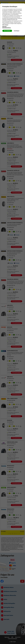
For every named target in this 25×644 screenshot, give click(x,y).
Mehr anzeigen (6, 25)
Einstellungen (17, 31)
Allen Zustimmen (7, 31)
